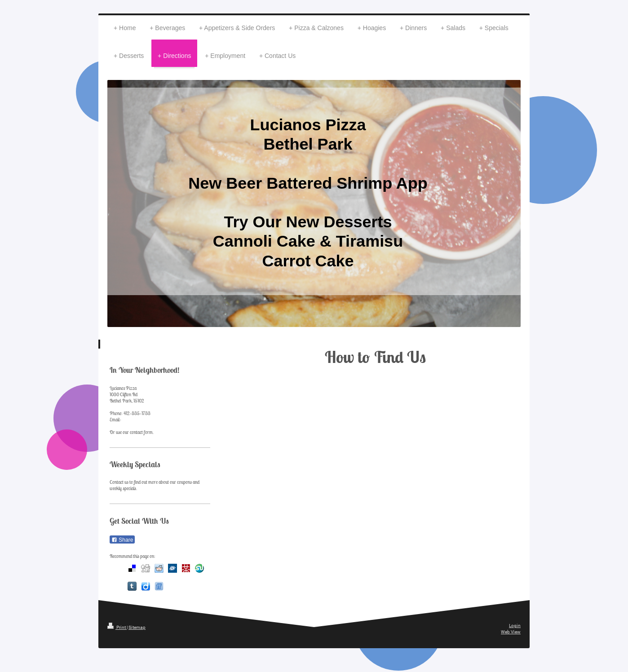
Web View (511, 632)
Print (117, 627)
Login (515, 626)
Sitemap (137, 627)
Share (122, 540)
